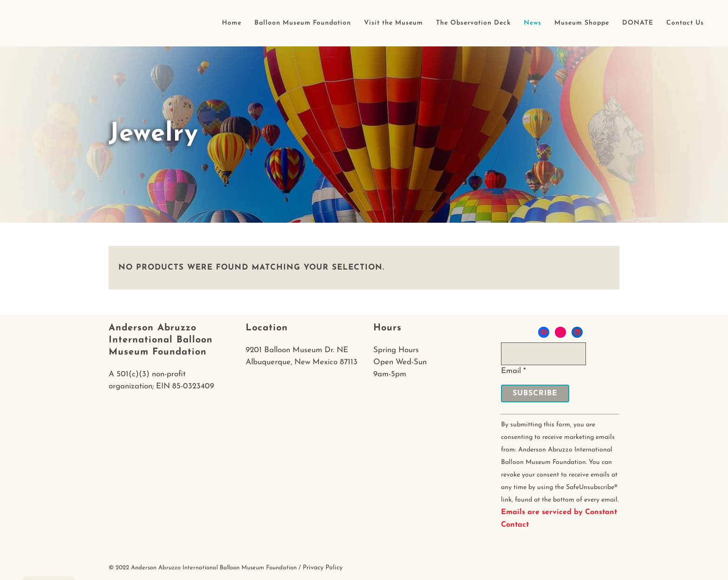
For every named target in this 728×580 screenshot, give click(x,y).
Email (513, 371)
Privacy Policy (323, 568)
